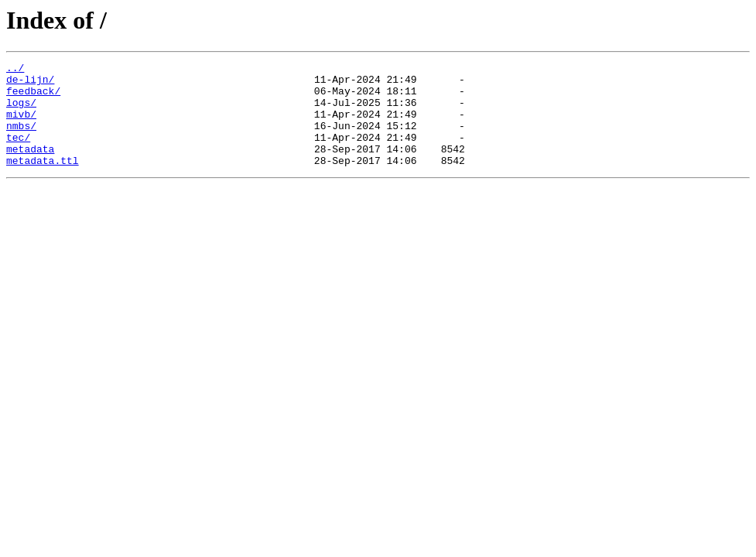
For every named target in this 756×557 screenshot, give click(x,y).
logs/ (21, 111)
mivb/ (21, 125)
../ (15, 70)
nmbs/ (21, 139)
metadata (30, 167)
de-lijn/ (30, 84)
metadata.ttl (43, 181)
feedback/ (33, 97)
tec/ (18, 153)
